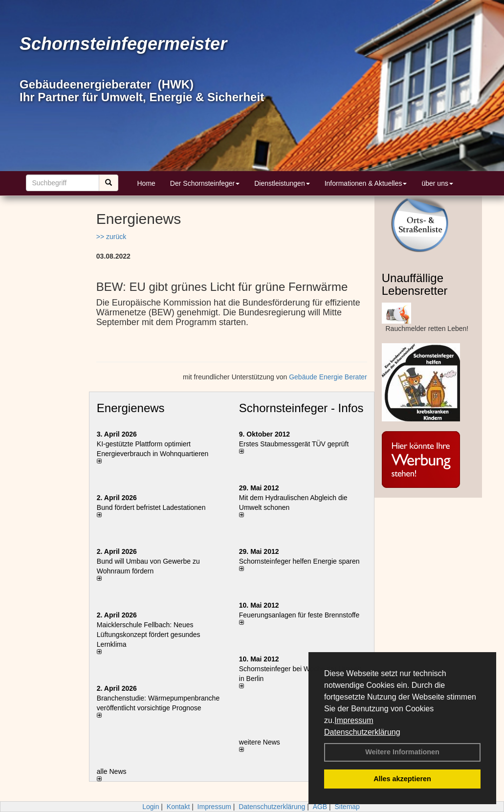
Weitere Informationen (402, 752)
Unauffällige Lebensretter (415, 284)
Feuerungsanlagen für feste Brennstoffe (299, 615)
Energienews (131, 408)
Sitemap (347, 807)
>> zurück (111, 237)
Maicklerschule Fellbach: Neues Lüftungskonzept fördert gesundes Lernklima (149, 635)
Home (146, 183)
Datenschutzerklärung (362, 732)
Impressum (354, 720)
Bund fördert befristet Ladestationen (151, 507)
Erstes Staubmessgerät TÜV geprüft (294, 444)
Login (151, 807)
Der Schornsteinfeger (205, 183)
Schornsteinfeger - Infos (301, 408)
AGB (320, 807)
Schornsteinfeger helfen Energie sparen (299, 561)
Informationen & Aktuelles (366, 183)
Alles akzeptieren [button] (402, 779)
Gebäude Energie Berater (328, 377)
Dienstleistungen (282, 183)
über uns (437, 183)
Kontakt (178, 807)
